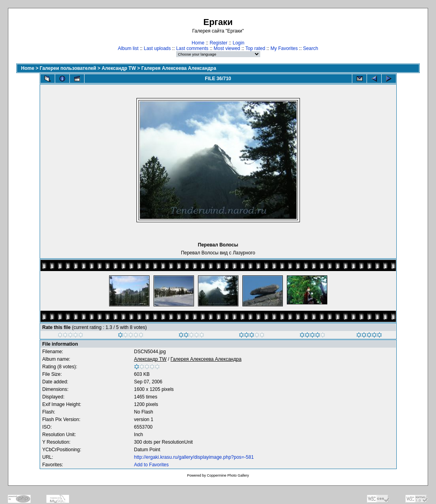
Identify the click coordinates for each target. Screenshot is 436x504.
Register (218, 43)
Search (311, 48)
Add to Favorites (151, 465)
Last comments (192, 48)
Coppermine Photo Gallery (228, 475)
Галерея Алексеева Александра (179, 68)
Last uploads (157, 48)
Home (198, 43)
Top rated (255, 48)
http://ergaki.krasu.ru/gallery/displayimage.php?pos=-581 (194, 457)
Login (239, 43)
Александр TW (119, 68)
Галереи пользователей (68, 68)
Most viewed (227, 48)
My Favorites (284, 48)
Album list (128, 48)
